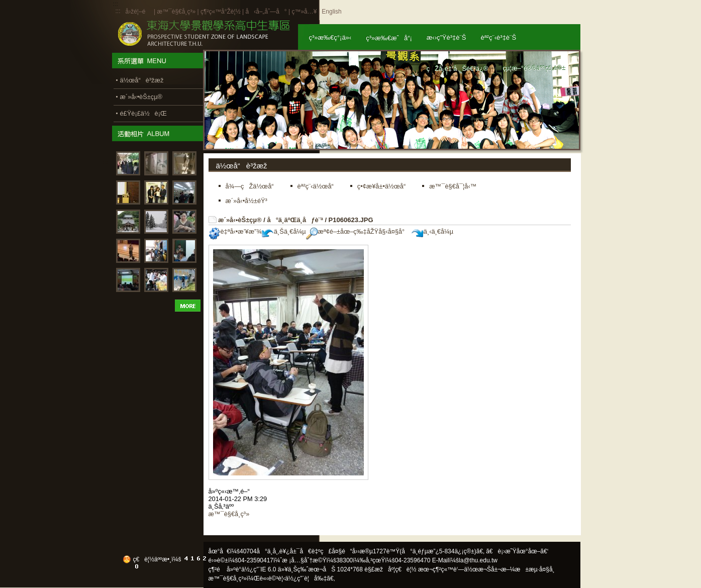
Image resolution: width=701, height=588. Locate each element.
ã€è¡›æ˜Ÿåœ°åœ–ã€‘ (517, 551)
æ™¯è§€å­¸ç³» (177, 12)
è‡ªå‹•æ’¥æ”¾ (235, 231)
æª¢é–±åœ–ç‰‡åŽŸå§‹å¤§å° (358, 231)
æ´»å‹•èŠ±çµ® (240, 220)
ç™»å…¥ (304, 12)
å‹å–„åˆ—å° (266, 12)
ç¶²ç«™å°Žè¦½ (221, 12)
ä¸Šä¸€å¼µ (284, 231)
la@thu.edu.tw (478, 560)
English (331, 12)
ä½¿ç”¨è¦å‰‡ (306, 578)
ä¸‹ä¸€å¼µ (432, 231)
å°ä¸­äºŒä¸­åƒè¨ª (295, 220)
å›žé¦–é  (139, 12)
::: (118, 11)
